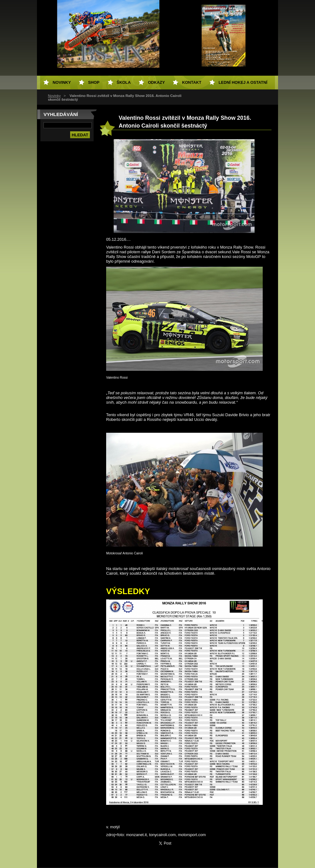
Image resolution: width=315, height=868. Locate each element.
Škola (124, 82)
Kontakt (192, 82)
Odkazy (156, 82)
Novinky (54, 96)
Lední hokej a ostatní (243, 82)
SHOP (94, 82)
